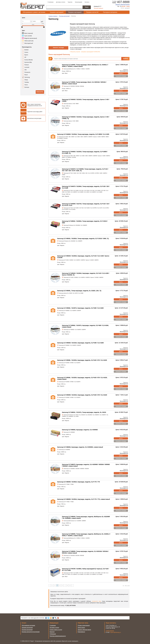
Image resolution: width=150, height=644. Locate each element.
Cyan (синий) (28, 36)
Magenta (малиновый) (31, 38)
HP (25, 57)
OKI (26, 70)
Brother (27, 50)
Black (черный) (29, 33)
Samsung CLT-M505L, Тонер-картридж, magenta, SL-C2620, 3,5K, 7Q (79, 291)
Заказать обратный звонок (122, 5)
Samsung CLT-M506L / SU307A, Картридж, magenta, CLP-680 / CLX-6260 (80, 308)
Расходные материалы (110, 12)
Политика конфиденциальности (58, 636)
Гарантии (70, 2)
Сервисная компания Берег (32, 6)
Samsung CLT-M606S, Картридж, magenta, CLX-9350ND (80, 430)
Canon (26, 52)
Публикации (53, 634)
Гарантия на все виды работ (35, 112)
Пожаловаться (81, 632)
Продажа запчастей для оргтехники (31, 632)
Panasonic (27, 72)
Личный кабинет (99, 8)
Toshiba (27, 82)
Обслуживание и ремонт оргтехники (34, 12)
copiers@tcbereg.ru (115, 632)
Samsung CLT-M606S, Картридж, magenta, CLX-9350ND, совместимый (80, 447)
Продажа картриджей (75, 12)
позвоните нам (96, 601)
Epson (26, 55)
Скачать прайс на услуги (56, 630)
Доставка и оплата (61, 2)
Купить (121, 73)
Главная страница (53, 16)
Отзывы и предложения (84, 625)
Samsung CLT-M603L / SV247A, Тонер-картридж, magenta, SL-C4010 (84, 412)
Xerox (26, 85)
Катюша (27, 87)
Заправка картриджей (57, 12)
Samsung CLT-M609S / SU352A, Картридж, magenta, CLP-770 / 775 (79, 482)
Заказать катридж (58, 48)
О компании (50, 2)
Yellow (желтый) (29, 41)
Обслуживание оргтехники (28, 625)
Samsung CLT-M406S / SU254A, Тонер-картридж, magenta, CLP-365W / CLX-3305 (83, 134)
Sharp (26, 80)
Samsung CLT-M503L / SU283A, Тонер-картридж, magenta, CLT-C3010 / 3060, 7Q (83, 239)
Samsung (27, 77)
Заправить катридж (121, 76)
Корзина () (97, 6)
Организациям (78, 2)
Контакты (87, 2)
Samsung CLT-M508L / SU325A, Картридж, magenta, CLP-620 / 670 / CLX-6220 (82, 360)
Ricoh (26, 75)
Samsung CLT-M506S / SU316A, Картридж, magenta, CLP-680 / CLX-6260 (80, 343)
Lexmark (27, 67)
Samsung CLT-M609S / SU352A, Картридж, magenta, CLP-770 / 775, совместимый (84, 499)
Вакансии (52, 632)
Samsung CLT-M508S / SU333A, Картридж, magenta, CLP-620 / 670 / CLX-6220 (82, 395)
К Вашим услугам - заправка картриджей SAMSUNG (85, 52)
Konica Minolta (29, 60)
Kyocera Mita (28, 62)
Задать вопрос (81, 628)
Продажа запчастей (92, 12)
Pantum (27, 65)
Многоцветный (29, 43)
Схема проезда (110, 631)
